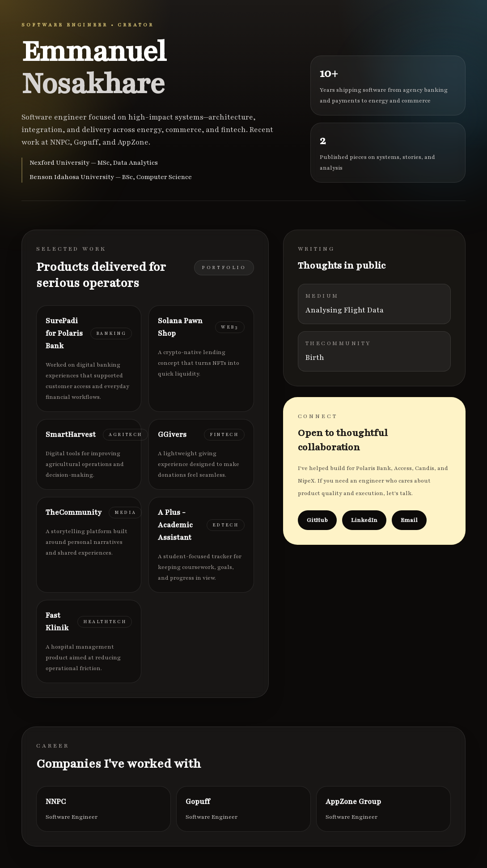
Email (409, 520)
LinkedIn (364, 520)
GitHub (317, 520)
